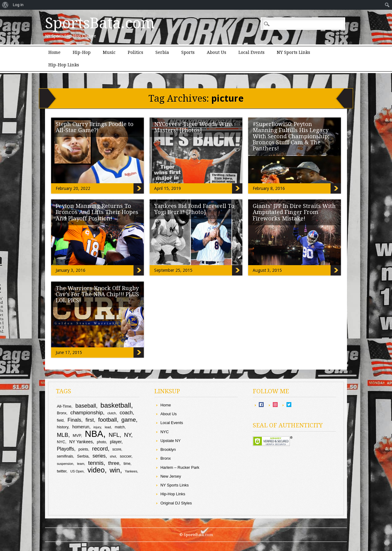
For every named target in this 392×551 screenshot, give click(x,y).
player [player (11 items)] (116, 442)
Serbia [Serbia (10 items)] (83, 456)
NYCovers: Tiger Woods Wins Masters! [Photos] (194, 127)
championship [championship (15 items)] (87, 412)
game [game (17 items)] (129, 420)
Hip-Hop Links (64, 65)
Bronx (165, 458)
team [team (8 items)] (81, 464)
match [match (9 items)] (120, 427)
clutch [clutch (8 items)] (112, 413)
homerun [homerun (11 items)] (81, 427)
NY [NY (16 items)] (128, 435)
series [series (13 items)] (99, 456)
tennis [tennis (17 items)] (96, 463)
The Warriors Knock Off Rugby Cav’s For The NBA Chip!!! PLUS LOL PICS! (97, 294)
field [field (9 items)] (60, 420)
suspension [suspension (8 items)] (65, 464)
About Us (217, 52)
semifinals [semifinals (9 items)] (65, 456)
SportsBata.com (100, 23)
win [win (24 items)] (115, 470)
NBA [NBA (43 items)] (94, 434)
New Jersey (171, 476)
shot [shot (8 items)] (113, 456)
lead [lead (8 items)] (108, 427)
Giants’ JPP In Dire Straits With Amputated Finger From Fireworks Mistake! (294, 212)
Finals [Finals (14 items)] (74, 420)
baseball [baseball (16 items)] (86, 406)
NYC (164, 432)
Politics (135, 52)
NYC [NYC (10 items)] (61, 442)
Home (54, 52)
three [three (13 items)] (114, 463)
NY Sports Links (293, 52)
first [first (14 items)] (90, 420)
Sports (188, 52)
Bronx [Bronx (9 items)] (62, 413)
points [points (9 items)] (83, 449)
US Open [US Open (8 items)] (77, 471)
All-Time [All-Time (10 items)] (64, 406)
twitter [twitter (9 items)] (62, 471)
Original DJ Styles (176, 503)
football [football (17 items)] (108, 420)
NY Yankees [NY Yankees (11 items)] (81, 442)
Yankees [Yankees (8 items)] (131, 471)
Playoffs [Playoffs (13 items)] (66, 449)
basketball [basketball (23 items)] (116, 405)
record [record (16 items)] (100, 449)
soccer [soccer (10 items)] (126, 456)
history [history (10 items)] (63, 427)
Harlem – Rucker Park (180, 467)
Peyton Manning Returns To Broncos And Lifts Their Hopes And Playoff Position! (97, 212)
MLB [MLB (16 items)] (63, 435)
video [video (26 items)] (96, 470)
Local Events (252, 52)
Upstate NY (170, 441)
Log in (18, 5)
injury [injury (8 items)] (97, 427)
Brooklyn (168, 449)
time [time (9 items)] (127, 464)
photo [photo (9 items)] (102, 442)
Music (109, 52)
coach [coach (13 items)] (126, 412)
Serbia (162, 52)
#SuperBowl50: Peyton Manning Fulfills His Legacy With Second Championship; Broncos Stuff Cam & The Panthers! (291, 136)
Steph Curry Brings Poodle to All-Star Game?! (95, 127)
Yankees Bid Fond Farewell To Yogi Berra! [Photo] (194, 209)
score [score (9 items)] (117, 449)
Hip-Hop (82, 52)
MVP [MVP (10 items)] (77, 435)
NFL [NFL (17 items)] (114, 435)
